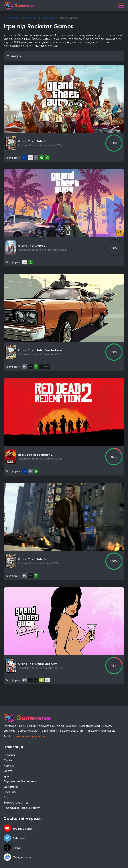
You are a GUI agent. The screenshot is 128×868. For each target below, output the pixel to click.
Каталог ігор (29, 18)
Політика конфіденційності (22, 808)
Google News (17, 857)
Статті (8, 771)
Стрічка (9, 760)
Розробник (47, 18)
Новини (9, 766)
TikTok (13, 848)
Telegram (15, 838)
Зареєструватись (16, 803)
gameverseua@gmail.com (30, 736)
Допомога (11, 787)
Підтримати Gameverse (20, 781)
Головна (9, 755)
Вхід (6, 797)
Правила (10, 792)
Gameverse (11, 18)
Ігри (6, 776)
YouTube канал (18, 828)
